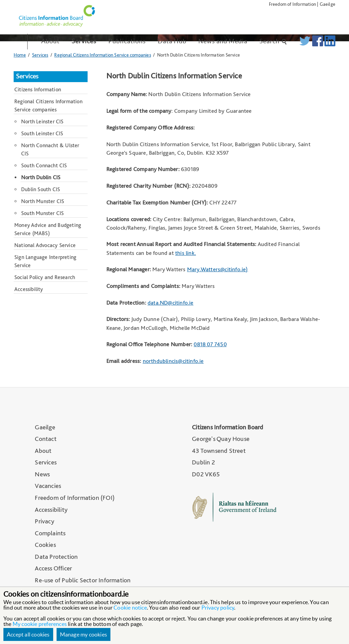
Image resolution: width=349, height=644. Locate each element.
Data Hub (172, 41)
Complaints (50, 533)
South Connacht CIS (44, 165)
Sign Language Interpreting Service (45, 261)
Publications (127, 41)
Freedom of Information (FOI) (75, 498)
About (50, 41)
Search (273, 41)
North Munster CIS (43, 201)
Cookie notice (130, 608)
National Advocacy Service (45, 245)
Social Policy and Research (45, 277)
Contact (45, 439)
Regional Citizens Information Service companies (102, 55)
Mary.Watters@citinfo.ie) (218, 269)
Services (84, 41)
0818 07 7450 (210, 344)
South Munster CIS (42, 213)
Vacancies (48, 486)
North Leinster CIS (42, 121)
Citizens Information (38, 89)
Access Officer (53, 568)
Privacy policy (218, 608)
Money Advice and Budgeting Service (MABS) (48, 229)
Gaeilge (328, 4)
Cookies (45, 545)
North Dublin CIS (41, 177)
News (42, 474)
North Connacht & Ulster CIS (50, 149)
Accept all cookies (28, 634)
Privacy (44, 521)
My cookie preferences (40, 624)
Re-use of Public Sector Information (83, 580)
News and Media (223, 41)
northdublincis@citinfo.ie (173, 361)
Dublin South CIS (41, 189)
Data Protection (56, 557)
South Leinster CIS (42, 133)
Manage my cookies (84, 634)
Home (20, 55)
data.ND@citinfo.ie (171, 303)
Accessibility (29, 289)
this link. (186, 253)
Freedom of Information (292, 4)
